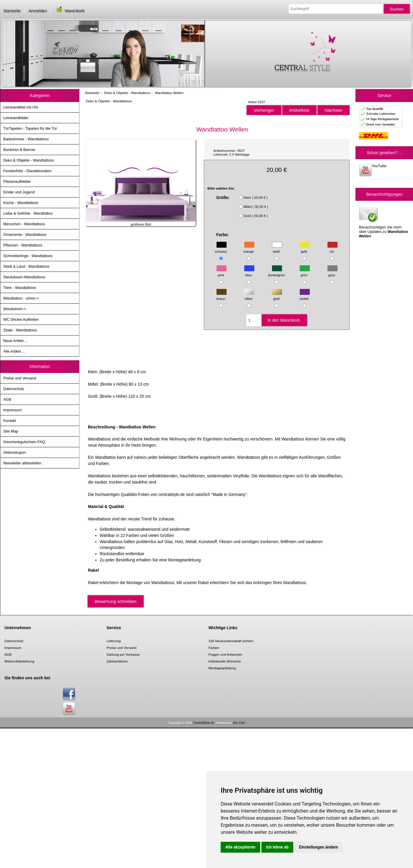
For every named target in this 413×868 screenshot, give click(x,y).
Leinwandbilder (16, 118)
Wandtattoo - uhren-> (21, 298)
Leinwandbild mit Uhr (21, 107)
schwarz (221, 249)
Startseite (12, 11)
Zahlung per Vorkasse (123, 654)
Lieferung (114, 641)
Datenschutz (14, 389)
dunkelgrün (276, 272)
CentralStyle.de (203, 723)
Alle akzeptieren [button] (240, 847)
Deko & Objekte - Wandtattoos (127, 93)
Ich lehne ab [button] (277, 847)
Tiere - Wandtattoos (20, 288)
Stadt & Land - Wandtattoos (26, 266)
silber (249, 296)
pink (222, 272)
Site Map (11, 431)
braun (222, 296)
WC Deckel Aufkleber (21, 319)
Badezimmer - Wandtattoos (26, 139)
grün (305, 272)
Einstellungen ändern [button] (319, 847)
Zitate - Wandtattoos (20, 330)
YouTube (373, 170)
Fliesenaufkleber (17, 181)
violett (304, 296)
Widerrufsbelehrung (19, 661)
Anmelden (38, 11)
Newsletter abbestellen (22, 463)
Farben (214, 648)
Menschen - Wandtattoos (24, 224)
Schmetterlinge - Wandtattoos (28, 256)
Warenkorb (70, 11)
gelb (305, 249)
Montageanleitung (222, 668)
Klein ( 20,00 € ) (255, 197)
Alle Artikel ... (14, 351)
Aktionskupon (15, 452)
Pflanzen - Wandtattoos (23, 245)
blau (249, 272)
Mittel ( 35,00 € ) (256, 207)
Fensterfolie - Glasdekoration (27, 171)
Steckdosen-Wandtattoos (24, 277)
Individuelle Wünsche (225, 661)
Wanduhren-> (15, 309)
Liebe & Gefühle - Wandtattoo (28, 213)
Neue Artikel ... (15, 341)
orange (249, 249)
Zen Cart (239, 723)
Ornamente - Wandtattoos (25, 235)
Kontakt (10, 421)
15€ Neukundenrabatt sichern (231, 641)
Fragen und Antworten (225, 654)
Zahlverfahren (117, 661)
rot (332, 249)
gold (277, 296)
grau (332, 272)
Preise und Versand (20, 378)
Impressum (13, 410)
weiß (277, 249)
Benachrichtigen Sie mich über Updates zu (384, 222)
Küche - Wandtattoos (21, 203)
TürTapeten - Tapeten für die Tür (30, 128)
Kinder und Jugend (19, 192)
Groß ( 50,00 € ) (255, 216)
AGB (7, 399)
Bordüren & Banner (19, 150)
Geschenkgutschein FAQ (24, 442)
